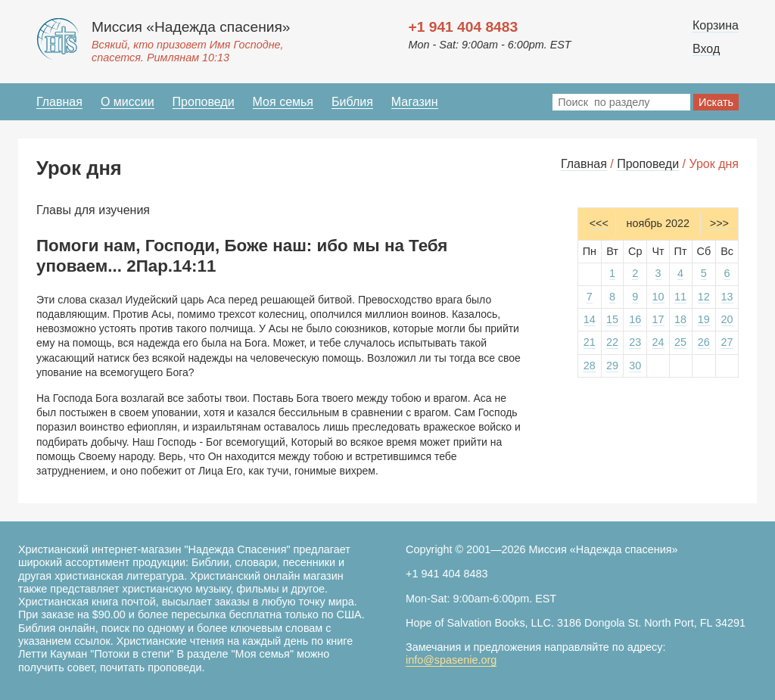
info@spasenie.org (451, 660)
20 (727, 319)
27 (727, 342)
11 (680, 297)
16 (635, 319)
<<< (599, 223)
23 (635, 342)
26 (704, 342)
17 (658, 319)
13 (727, 297)
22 (612, 342)
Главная (59, 102)
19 (704, 319)
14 (590, 319)
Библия (352, 102)
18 (680, 319)
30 (635, 366)
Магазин (415, 102)
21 (590, 342)
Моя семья (283, 102)
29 (612, 366)
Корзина (716, 25)
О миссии (128, 102)
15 (612, 319)
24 (658, 342)
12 (704, 297)
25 (680, 342)
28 (590, 366)
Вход (706, 49)
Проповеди (204, 102)
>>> (719, 223)
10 (658, 297)
